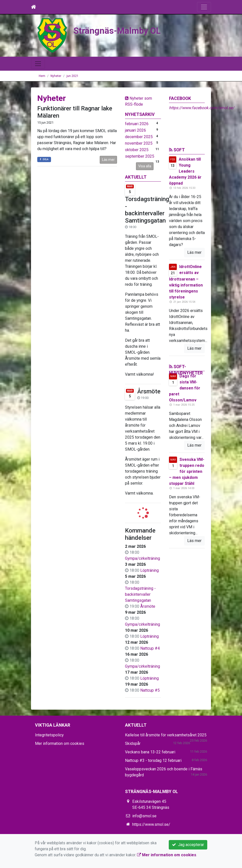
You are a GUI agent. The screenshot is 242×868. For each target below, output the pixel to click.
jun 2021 (72, 76)
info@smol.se (144, 816)
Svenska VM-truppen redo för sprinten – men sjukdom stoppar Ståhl (187, 471)
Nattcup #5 (150, 690)
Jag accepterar (188, 845)
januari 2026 (135, 130)
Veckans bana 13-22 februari (150, 752)
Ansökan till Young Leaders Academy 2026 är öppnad (185, 171)
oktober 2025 (137, 150)
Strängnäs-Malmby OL (122, 30)
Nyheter (56, 76)
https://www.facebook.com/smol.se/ (202, 108)
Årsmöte (149, 391)
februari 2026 (137, 124)
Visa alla (145, 166)
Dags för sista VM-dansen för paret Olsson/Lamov (185, 388)
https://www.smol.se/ (151, 824)
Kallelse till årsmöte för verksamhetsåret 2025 (166, 735)
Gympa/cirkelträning (142, 558)
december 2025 (139, 137)
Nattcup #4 (150, 648)
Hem (42, 76)
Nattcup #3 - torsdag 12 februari (153, 760)
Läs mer (108, 160)
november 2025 (139, 143)
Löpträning (149, 570)
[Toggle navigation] (204, 7)
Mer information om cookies (60, 743)
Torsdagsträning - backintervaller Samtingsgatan (147, 210)
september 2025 (140, 156)
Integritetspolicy (49, 735)
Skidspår (133, 743)
